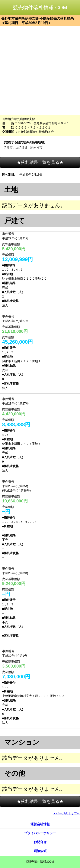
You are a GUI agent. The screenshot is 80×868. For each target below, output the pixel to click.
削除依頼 (40, 851)
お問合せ (40, 842)
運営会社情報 (40, 824)
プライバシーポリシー (40, 833)
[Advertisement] (40, 71)
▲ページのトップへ (67, 813)
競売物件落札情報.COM (40, 8)
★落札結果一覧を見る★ (40, 162)
